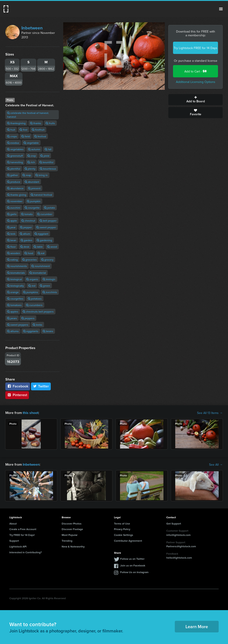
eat (41, 253)
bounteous (48, 169)
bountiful (46, 162)
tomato (27, 214)
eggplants (31, 331)
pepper (26, 227)
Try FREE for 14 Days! (22, 535)
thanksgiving (16, 123)
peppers (28, 318)
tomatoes (14, 305)
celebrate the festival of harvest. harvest (28, 115)
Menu (221, 9)
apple (12, 221)
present (34, 188)
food (29, 253)
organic (32, 279)
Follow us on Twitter (132, 559)
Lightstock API (18, 546)
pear (11, 227)
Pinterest (17, 395)
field (26, 136)
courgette (32, 208)
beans (48, 331)
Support (14, 541)
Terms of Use (122, 523)
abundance (15, 188)
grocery (47, 260)
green (45, 286)
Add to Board (195, 100)
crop (32, 156)
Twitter (41, 386)
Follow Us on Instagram (134, 572)
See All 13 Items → (210, 413)
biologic (49, 279)
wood (52, 247)
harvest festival (41, 195)
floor (11, 247)
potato (50, 208)
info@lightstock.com (178, 535)
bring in (42, 175)
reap (27, 175)
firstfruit (38, 130)
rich (31, 162)
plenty (30, 169)
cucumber (45, 214)
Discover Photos (72, 523)
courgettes (15, 299)
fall (48, 149)
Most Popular (70, 535)
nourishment (41, 266)
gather (13, 175)
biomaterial (38, 273)
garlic (12, 214)
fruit (11, 130)
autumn (34, 149)
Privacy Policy (122, 529)
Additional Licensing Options (196, 82)
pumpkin (34, 201)
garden (26, 240)
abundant (32, 182)
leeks (38, 325)
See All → (216, 465)
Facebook (18, 386)
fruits (50, 123)
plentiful (14, 169)
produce (14, 182)
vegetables (15, 149)
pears (12, 318)
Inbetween (32, 28)
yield (45, 156)
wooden (14, 253)
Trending (67, 541)
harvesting (15, 162)
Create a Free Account (23, 529)
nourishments (17, 266)
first (23, 130)
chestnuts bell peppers (38, 312)
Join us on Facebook (133, 565)
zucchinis (50, 292)
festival (40, 136)
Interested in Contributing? (26, 552)
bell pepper (48, 221)
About (13, 523)
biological (14, 279)
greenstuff (15, 156)
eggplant (41, 234)
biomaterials (16, 273)
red (32, 286)
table (38, 247)
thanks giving (17, 195)
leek (11, 234)
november (15, 201)
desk (25, 247)
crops (12, 136)
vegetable (31, 143)
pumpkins (31, 292)
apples (13, 312)
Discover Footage (72, 529)
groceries (30, 260)
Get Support (174, 523)
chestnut (28, 221)
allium (25, 234)
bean (12, 240)
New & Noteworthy (73, 546)
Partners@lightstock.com (181, 546)
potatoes (35, 299)
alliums (13, 331)
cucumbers (34, 305)
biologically (15, 286)
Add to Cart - (195, 71)
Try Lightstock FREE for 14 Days (195, 48)
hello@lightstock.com (179, 558)
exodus (13, 143)
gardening (44, 240)
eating (12, 260)
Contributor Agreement (128, 541)
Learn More (197, 627)
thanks (36, 123)
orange (13, 292)
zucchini (14, 208)
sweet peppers (18, 325)
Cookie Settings (124, 535)
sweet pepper (46, 227)
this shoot (31, 413)
